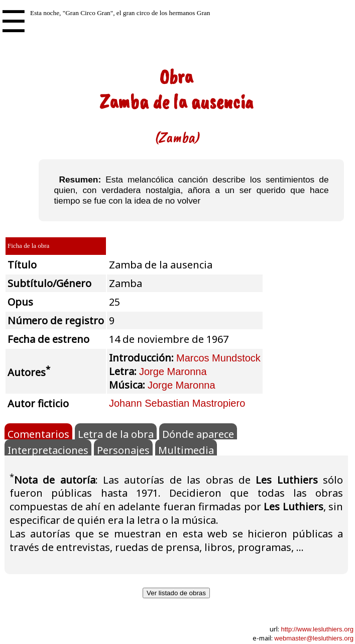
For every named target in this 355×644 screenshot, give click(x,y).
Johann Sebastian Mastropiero (177, 403)
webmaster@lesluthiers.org (314, 638)
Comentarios (38, 433)
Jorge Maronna (173, 372)
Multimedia (186, 449)
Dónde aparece (198, 433)
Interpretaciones (48, 449)
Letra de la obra (116, 433)
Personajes (123, 449)
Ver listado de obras (176, 593)
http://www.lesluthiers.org (317, 629)
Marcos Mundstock (218, 358)
